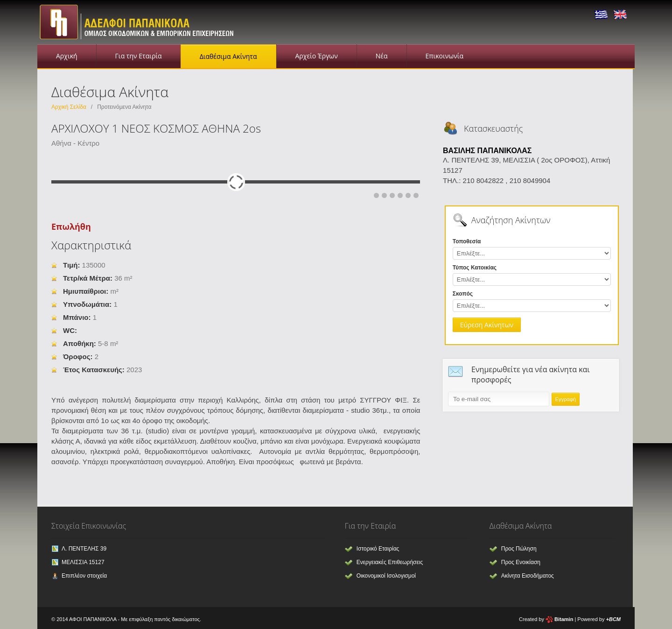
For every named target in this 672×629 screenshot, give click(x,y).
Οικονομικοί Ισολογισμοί (386, 576)
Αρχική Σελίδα (69, 107)
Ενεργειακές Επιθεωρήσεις (390, 562)
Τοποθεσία (467, 241)
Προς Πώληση (519, 549)
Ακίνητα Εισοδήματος (528, 576)
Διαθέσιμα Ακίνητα (228, 56)
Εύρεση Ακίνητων (487, 325)
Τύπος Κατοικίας (475, 268)
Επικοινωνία (444, 56)
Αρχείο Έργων (317, 56)
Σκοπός (463, 294)
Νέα (382, 56)
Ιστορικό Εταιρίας (378, 549)
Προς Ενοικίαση (521, 562)
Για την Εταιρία (139, 56)
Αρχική (67, 56)
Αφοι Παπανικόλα (140, 21)
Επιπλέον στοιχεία (84, 576)
